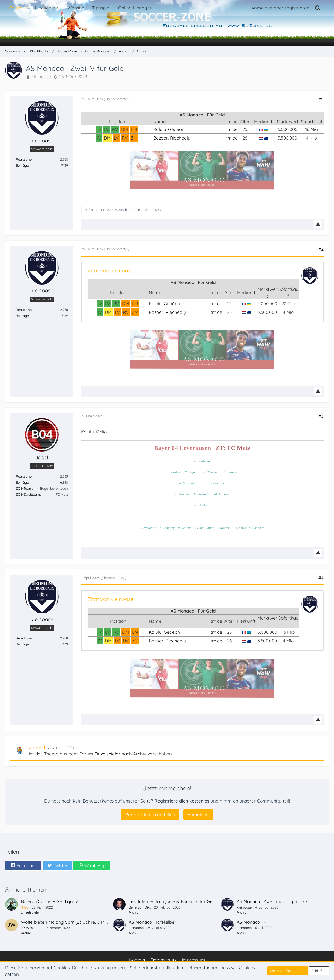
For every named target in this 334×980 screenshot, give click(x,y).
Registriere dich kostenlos (182, 801)
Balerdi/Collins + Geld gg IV (50, 901)
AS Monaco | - (251, 922)
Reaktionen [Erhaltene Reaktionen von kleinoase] (25, 159)
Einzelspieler (107, 754)
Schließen (319, 971)
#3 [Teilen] (321, 416)
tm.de (232, 129)
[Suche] (318, 8)
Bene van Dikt (140, 907)
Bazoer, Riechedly (172, 138)
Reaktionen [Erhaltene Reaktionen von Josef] (25, 476)
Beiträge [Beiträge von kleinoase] (22, 165)
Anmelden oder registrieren (280, 8)
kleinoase (41, 77)
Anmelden (198, 814)
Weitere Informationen (288, 971)
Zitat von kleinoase (111, 271)
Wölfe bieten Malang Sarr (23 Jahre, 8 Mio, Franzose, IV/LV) (83, 922)
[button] (23, 865)
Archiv (140, 754)
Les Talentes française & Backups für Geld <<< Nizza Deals (189, 901)
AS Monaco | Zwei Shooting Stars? (272, 901)
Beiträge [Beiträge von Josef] (22, 482)
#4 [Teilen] (321, 578)
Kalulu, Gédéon (169, 129)
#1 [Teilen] (321, 99)
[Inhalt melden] (318, 224)
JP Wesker (29, 928)
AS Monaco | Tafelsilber (152, 922)
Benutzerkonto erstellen (150, 814)
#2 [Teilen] (321, 249)
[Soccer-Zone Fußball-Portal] (167, 23)
